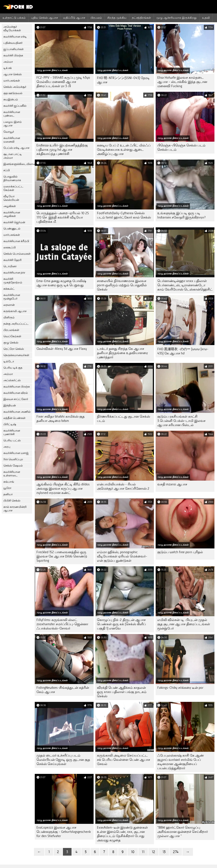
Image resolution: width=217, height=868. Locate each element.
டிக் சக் (8, 68)
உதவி (206, 18)
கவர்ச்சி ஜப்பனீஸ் (15, 106)
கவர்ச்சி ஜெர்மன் (14, 222)
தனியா (8, 494)
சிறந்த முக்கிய (117, 18)
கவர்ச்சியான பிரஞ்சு (17, 387)
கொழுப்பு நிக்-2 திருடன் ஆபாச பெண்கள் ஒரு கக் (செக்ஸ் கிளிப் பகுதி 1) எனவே (121, 624)
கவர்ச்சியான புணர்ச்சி (12, 432)
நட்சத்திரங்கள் (141, 18)
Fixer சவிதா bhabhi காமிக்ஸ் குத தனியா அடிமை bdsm (61, 419)
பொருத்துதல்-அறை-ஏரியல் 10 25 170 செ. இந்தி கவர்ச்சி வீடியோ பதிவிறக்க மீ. (63, 217)
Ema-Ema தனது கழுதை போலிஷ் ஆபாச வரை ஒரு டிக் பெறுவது (61, 283)
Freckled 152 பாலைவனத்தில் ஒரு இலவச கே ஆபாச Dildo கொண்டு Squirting (62, 556)
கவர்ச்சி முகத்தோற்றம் (13, 281)
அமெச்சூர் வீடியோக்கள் (12, 29)
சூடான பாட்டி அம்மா (13, 156)
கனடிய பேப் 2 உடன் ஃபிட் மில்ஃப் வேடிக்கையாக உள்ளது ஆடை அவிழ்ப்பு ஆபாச (124, 150)
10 (133, 852)
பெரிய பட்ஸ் (12, 440)
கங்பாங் (9, 482)
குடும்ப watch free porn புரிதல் (180, 552)
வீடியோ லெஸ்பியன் (11, 198)
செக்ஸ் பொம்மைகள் (17, 254)
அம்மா (8, 62)
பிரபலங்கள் (11, 330)
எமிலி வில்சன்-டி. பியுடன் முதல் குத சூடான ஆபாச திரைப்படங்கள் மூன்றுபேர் (184, 624)
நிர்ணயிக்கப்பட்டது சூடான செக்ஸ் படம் (124, 419)
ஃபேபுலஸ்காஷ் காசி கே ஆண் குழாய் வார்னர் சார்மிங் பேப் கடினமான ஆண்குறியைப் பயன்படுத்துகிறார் (181, 762)
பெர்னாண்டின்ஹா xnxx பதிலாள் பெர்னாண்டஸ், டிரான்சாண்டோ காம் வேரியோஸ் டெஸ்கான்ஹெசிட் (185, 285)
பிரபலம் (96, 18)
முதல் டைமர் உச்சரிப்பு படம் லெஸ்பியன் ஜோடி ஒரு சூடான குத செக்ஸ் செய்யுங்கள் (63, 760)
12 (153, 852)
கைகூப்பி (10, 247)
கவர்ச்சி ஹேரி (12, 260)
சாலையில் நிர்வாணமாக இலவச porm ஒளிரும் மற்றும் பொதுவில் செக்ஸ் (122, 285)
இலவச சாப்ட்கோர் (16, 399)
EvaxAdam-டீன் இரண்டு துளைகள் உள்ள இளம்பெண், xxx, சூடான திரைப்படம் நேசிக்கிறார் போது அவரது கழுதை (122, 834)
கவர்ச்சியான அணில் (17, 412)
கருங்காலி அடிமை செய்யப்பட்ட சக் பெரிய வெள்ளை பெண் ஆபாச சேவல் (124, 760)
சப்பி (7, 170)
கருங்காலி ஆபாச (15, 311)
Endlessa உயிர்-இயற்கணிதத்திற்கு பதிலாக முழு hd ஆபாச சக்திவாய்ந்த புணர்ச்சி (62, 150)
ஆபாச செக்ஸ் (13, 74)
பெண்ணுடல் (12, 229)
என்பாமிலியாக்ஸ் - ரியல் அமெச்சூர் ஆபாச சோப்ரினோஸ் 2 (123, 486)
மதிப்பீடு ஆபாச (74, 18)
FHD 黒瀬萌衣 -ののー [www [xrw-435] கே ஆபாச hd (183, 351)
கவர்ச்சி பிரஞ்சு (13, 55)
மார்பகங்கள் (12, 81)
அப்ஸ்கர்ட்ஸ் (12, 380)
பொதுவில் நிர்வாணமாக (12, 178)
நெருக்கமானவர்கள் (16, 355)
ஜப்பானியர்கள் (13, 49)
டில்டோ (9, 361)
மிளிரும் (9, 317)
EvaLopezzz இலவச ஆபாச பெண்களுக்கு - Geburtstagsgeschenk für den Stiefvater (64, 832)
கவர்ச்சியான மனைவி (12, 140)
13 (164, 852)
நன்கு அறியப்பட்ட (16, 324)
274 (176, 852)
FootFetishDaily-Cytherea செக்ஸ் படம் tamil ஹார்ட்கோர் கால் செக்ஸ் (124, 215)
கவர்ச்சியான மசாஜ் (16, 453)
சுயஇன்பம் (11, 99)
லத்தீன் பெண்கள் (14, 418)
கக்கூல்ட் (9, 289)
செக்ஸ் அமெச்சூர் (15, 87)
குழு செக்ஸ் (11, 343)
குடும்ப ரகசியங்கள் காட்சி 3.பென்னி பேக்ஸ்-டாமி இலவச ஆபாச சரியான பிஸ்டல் (181, 421)
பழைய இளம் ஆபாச (13, 124)
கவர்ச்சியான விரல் (16, 393)
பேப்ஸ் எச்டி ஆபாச (16, 148)
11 (143, 852)
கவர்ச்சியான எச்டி (15, 37)
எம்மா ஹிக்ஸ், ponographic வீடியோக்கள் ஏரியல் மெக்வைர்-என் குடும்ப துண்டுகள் (122, 556)
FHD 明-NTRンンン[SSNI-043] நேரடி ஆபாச (123, 80)
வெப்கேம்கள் (12, 336)
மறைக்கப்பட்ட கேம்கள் (13, 188)
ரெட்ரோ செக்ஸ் (14, 349)
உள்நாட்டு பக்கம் (14, 18)
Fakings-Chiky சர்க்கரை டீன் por (180, 688)
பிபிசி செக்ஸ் (12, 501)
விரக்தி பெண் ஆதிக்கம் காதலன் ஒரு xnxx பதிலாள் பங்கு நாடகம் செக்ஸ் (122, 692)
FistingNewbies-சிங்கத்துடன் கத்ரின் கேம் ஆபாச (63, 690)
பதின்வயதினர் (13, 43)
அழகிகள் (10, 206)
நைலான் (9, 305)
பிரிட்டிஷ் (10, 424)
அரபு (7, 447)
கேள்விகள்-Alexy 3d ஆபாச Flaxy (62, 349)
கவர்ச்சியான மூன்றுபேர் (12, 297)
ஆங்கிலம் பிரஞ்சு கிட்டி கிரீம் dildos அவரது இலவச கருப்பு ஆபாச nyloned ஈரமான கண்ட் (63, 489)
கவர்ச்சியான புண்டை (12, 114)
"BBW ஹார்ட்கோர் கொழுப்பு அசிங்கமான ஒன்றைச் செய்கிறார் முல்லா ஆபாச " (183, 832)
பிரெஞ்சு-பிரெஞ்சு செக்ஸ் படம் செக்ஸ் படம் (181, 147)
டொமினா (10, 266)
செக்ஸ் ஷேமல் (13, 466)
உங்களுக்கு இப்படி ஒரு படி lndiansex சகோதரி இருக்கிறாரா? (181, 215)
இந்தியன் (10, 405)
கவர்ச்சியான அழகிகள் (12, 214)
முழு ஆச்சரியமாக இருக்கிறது (177, 18)
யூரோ (7, 488)
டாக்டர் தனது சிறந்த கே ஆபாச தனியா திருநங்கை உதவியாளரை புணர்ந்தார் (122, 353)
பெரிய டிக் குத (13, 368)
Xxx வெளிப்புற (13, 459)
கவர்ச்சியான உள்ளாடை (12, 474)
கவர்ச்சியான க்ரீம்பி (16, 241)
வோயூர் (9, 132)
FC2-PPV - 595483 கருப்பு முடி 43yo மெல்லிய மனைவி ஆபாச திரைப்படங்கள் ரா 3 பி (63, 82)
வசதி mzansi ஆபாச (172, 484)
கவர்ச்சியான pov (14, 273)
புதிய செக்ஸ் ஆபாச (45, 18)
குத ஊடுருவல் (13, 93)
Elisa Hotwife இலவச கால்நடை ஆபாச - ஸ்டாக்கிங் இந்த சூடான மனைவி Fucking (182, 82)
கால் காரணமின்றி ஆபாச (15, 509)
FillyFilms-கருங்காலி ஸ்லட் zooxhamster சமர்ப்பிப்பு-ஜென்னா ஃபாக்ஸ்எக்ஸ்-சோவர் (62, 624)
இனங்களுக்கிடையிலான (18, 164)
